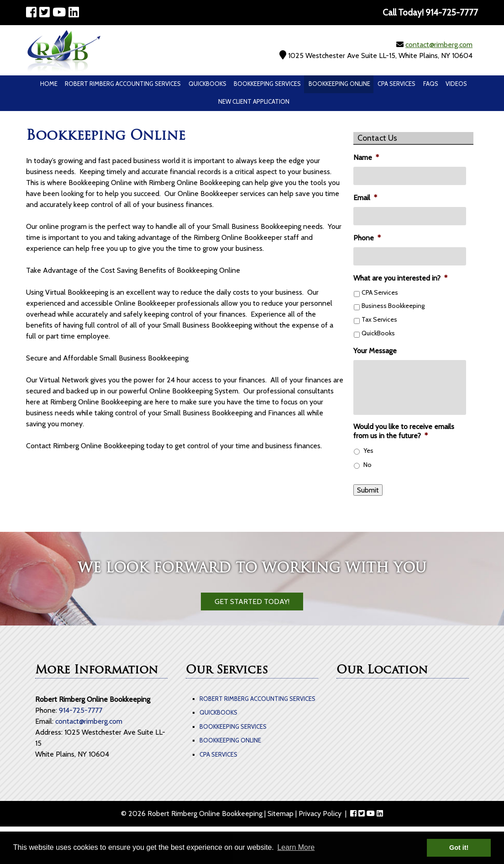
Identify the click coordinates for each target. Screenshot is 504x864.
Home (49, 84)
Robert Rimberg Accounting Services (123, 84)
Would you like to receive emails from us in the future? (404, 431)
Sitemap (281, 814)
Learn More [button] (296, 847)
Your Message (375, 351)
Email (365, 198)
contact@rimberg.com (439, 45)
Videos (456, 84)
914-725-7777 (81, 710)
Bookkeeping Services (267, 84)
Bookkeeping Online (339, 84)
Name (366, 157)
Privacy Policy (320, 814)
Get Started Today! (252, 602)
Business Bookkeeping (393, 306)
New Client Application (254, 101)
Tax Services (379, 319)
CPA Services (396, 84)
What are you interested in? (400, 278)
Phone (367, 238)
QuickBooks (207, 84)
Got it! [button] (459, 848)
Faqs (431, 84)
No (367, 465)
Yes (368, 451)
